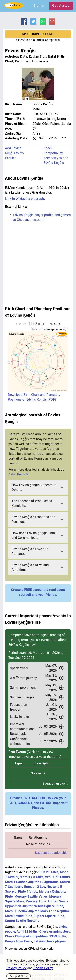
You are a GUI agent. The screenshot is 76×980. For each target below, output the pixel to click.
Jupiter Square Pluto (49, 916)
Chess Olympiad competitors (26, 936)
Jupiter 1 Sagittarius (43, 882)
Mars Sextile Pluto (19, 916)
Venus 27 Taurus (57, 877)
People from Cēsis (19, 941)
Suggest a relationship (51, 853)
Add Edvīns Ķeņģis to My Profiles (15, 153)
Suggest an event (55, 783)
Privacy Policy (17, 968)
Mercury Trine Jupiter (41, 901)
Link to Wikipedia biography (25, 199)
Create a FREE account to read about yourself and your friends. (38, 592)
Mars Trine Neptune (55, 911)
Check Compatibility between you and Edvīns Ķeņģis (56, 155)
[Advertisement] (38, 263)
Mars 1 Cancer (16, 882)
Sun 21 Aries (49, 872)
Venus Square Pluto (49, 906)
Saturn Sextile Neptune (22, 921)
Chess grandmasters (55, 931)
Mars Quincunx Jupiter (22, 911)
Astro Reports (18, 474)
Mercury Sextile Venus (31, 896)
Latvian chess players (50, 941)
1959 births (58, 936)
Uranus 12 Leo (35, 887)
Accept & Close (19, 976)
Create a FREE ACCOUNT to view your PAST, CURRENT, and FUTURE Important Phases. (38, 803)
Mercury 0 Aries (32, 877)
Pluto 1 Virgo (28, 892)
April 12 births (27, 931)
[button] (38, 487)
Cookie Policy (43, 968)
